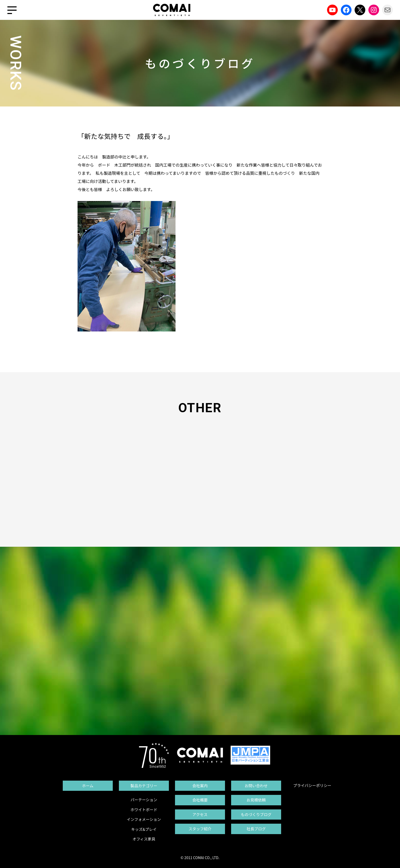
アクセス (200, 814)
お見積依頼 (256, 800)
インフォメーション (144, 819)
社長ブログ (256, 829)
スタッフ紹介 (200, 829)
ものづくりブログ (256, 814)
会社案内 (200, 786)
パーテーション (144, 800)
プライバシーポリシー (312, 785)
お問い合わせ (256, 786)
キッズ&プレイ (144, 829)
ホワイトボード (144, 810)
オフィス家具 (144, 839)
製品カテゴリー (144, 786)
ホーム (88, 786)
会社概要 (200, 800)
